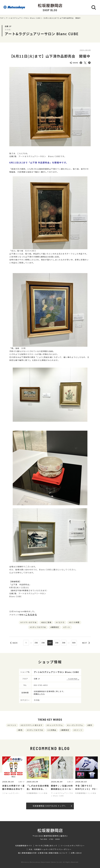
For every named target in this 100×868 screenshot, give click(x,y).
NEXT (86, 643)
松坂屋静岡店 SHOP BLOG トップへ (52, 806)
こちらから (31, 615)
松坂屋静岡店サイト (24, 846)
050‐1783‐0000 (52, 839)
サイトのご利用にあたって (46, 846)
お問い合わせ (76, 853)
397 (50, 643)
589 (74, 643)
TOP (2, 18)
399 (64, 643)
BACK (14, 643)
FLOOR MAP (73, 679)
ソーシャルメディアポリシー (73, 846)
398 (57, 643)
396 (43, 643)
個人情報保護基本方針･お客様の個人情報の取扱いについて (43, 853)
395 (36, 643)
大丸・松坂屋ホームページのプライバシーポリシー (50, 849)
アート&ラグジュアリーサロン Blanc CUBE (23, 18)
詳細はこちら (39, 694)
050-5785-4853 (41, 685)
